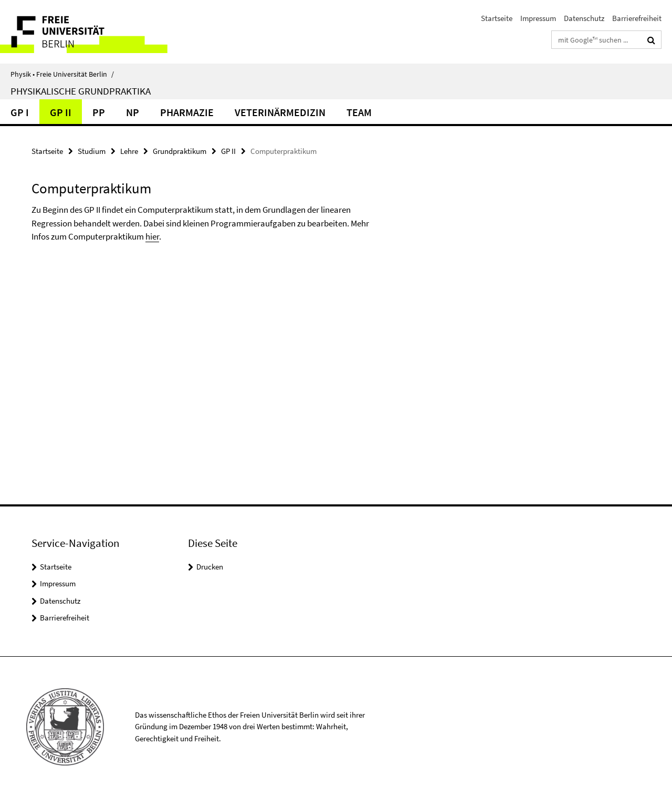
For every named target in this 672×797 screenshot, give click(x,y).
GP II (61, 112)
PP (99, 112)
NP (133, 112)
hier (152, 236)
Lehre (129, 151)
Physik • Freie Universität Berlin (62, 74)
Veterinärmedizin (280, 112)
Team (359, 112)
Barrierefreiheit (637, 18)
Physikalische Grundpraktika (81, 91)
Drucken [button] (210, 567)
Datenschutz (584, 18)
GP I (20, 112)
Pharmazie (187, 112)
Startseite (497, 18)
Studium (92, 151)
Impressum (538, 18)
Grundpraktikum (180, 151)
